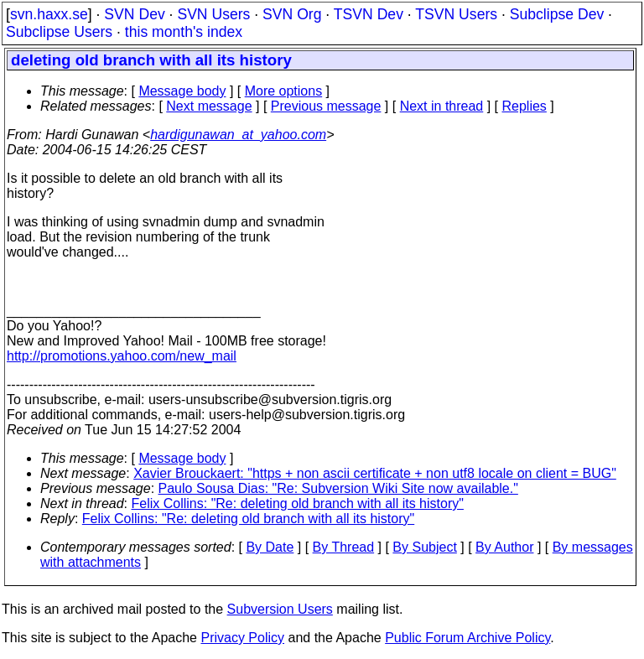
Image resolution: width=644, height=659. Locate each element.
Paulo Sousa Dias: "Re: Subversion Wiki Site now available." (338, 488)
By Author (504, 547)
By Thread (344, 547)
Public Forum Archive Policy (467, 638)
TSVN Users (456, 14)
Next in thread (442, 106)
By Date (270, 547)
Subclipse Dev (557, 14)
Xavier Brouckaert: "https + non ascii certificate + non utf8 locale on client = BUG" (375, 473)
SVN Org (292, 14)
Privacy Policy (242, 638)
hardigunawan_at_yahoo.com (238, 135)
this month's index (184, 32)
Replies (525, 106)
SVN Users (213, 14)
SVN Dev (134, 14)
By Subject (424, 547)
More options (284, 91)
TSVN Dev (369, 14)
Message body (182, 91)
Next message (209, 106)
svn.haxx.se (49, 14)
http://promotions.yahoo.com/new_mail (122, 356)
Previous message (326, 106)
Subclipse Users (59, 32)
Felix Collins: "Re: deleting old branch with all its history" (298, 503)
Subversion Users (280, 609)
